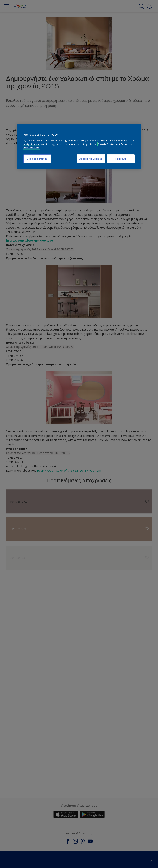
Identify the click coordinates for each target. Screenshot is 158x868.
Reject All (121, 159)
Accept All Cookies (91, 159)
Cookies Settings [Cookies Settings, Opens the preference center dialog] (37, 159)
